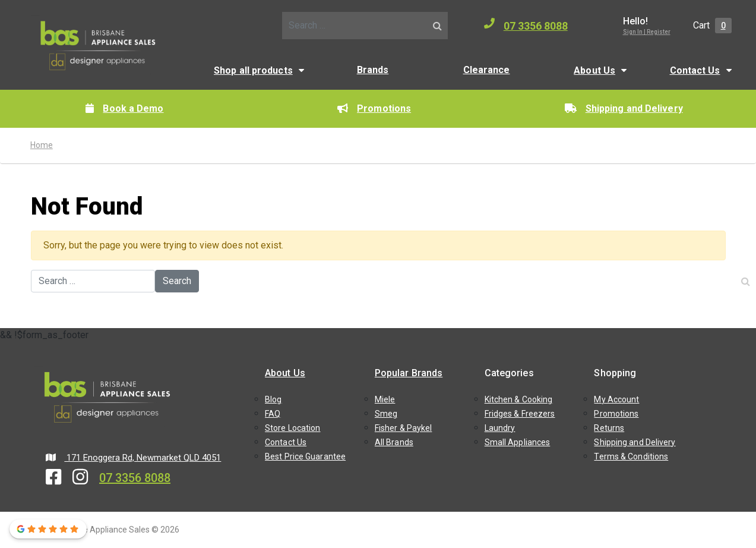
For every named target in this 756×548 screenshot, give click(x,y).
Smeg (386, 414)
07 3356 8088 (526, 25)
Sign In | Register (647, 32)
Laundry (500, 428)
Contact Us (695, 70)
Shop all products (253, 70)
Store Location (292, 428)
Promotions (374, 108)
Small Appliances (518, 442)
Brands (373, 70)
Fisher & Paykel (404, 428)
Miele (385, 399)
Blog (273, 399)
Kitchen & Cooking (519, 399)
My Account (616, 399)
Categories (509, 373)
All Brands (394, 442)
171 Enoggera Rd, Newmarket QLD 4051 (134, 458)
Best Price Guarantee (305, 456)
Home (42, 145)
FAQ (273, 414)
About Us (594, 70)
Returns (609, 428)
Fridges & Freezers (520, 414)
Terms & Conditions (631, 456)
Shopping (615, 373)
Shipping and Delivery (624, 108)
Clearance (487, 70)
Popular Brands (409, 373)
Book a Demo (124, 108)
